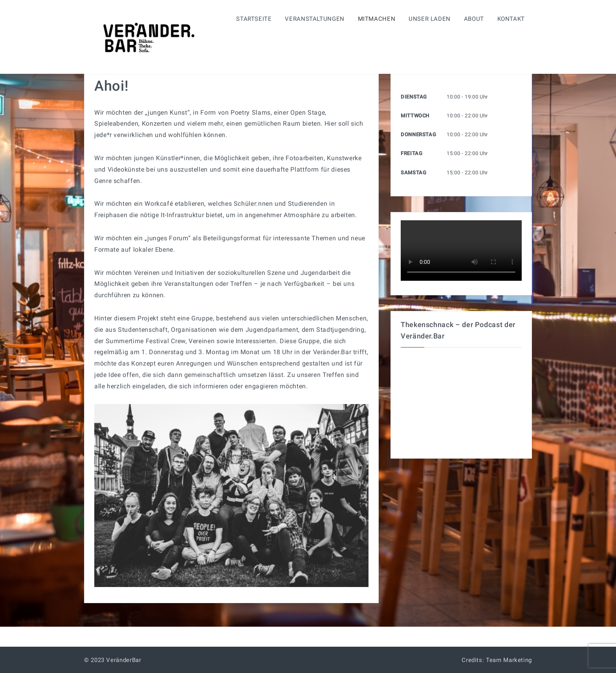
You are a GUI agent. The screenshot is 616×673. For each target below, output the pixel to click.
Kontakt (511, 19)
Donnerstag (418, 134)
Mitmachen (377, 19)
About (474, 19)
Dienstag (414, 97)
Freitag (412, 153)
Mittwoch (415, 116)
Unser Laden (430, 19)
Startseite (254, 19)
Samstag (413, 173)
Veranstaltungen (315, 19)
